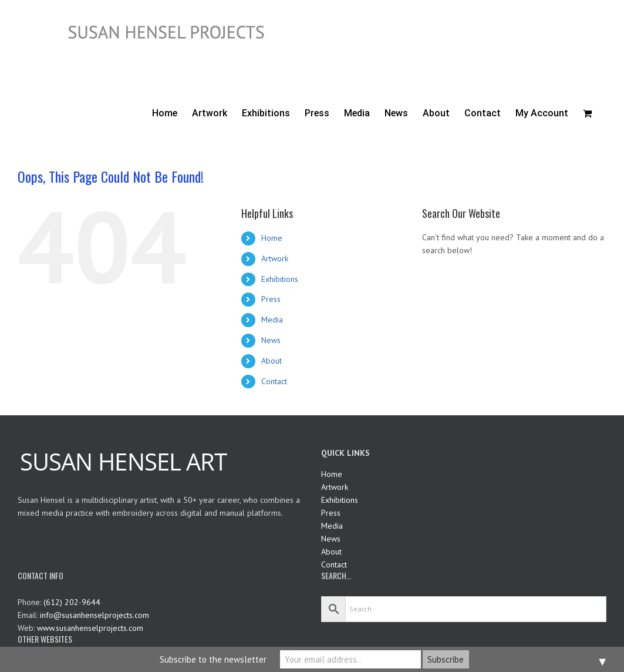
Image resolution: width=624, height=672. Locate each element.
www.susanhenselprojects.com (90, 628)
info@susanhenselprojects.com (95, 615)
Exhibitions (280, 279)
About (271, 361)
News (271, 340)
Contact (274, 381)
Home (272, 238)
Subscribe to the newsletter (213, 659)
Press (271, 299)
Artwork (275, 258)
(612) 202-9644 (72, 602)
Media (272, 320)
